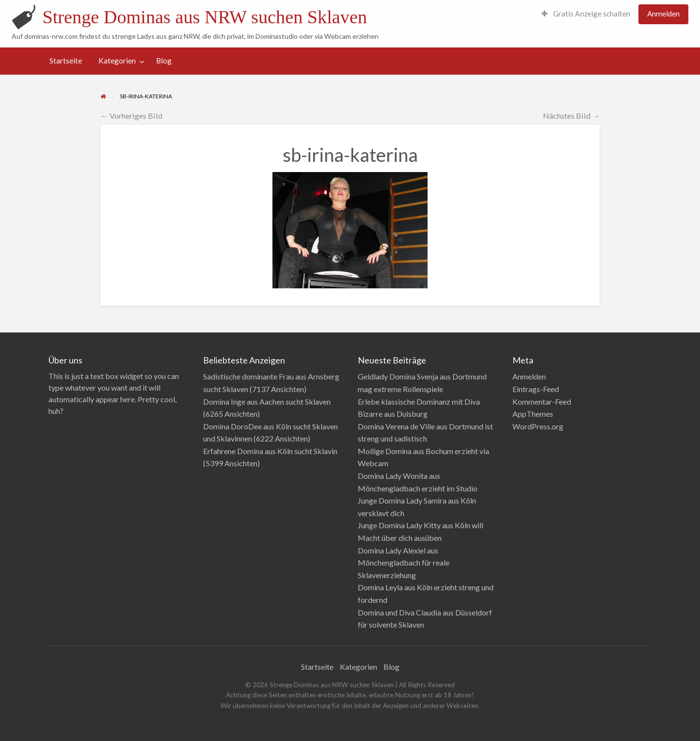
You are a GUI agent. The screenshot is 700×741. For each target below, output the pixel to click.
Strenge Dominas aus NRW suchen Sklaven (205, 17)
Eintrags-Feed (536, 389)
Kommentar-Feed (542, 402)
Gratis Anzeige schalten (586, 14)
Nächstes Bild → (571, 116)
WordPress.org (538, 426)
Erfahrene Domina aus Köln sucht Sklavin (270, 451)
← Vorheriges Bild (131, 116)
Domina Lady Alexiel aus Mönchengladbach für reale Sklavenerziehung (404, 563)
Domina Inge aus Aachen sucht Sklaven (267, 402)
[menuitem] (586, 14)
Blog (164, 61)
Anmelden (663, 14)
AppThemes (533, 414)
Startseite (66, 61)
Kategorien (117, 61)
